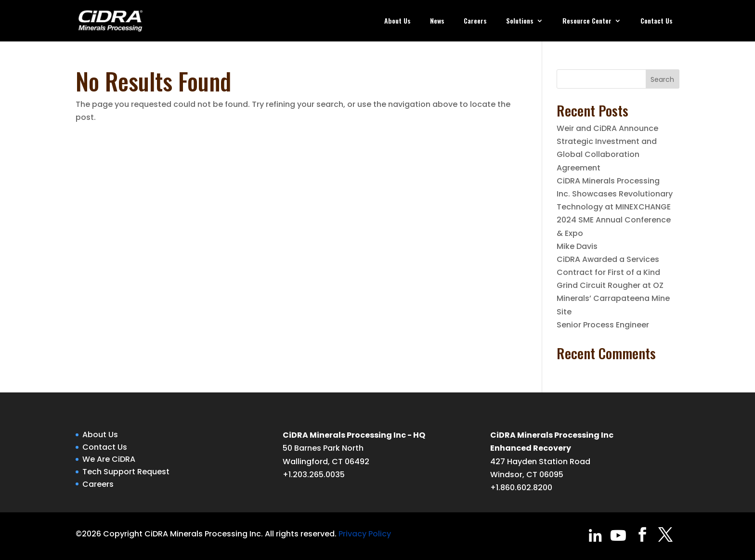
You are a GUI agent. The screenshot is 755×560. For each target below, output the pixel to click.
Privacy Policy (365, 534)
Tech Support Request (126, 472)
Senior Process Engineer (603, 325)
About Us (397, 21)
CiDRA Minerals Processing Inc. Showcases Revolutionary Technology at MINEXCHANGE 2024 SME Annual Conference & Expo (615, 207)
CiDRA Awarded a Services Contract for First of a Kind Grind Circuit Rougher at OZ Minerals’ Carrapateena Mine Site (613, 286)
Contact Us (657, 21)
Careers (475, 21)
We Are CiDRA (109, 459)
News (437, 21)
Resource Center (587, 21)
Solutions (520, 21)
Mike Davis (577, 246)
